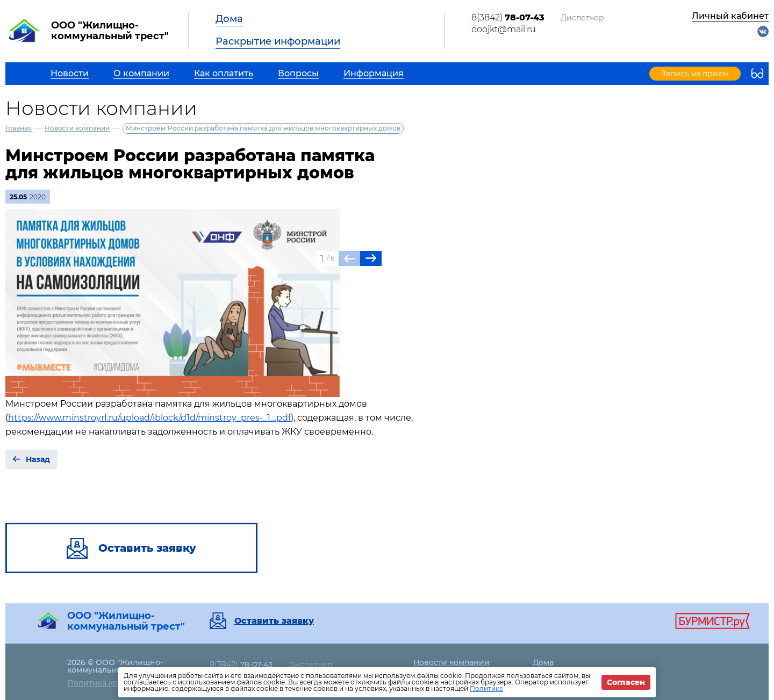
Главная (19, 128)
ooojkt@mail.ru (504, 29)
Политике (486, 688)
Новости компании (77, 128)
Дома (229, 19)
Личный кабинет (730, 16)
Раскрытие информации (278, 41)
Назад (38, 459)
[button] (371, 258)
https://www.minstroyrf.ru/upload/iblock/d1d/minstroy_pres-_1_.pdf (149, 418)
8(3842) (508, 17)
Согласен (626, 682)
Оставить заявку (274, 621)
